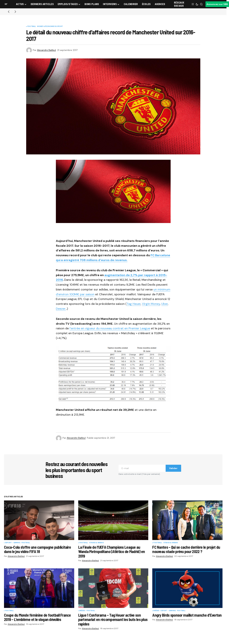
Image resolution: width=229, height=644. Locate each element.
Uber (165, 304)
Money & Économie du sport (50, 27)
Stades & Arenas (96, 543)
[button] (6, 4)
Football (32, 27)
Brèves (82, 611)
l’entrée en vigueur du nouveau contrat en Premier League (110, 328)
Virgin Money (151, 304)
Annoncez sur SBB (217, 4)
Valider (173, 468)
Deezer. (61, 309)
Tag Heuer (134, 304)
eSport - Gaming (13, 543)
